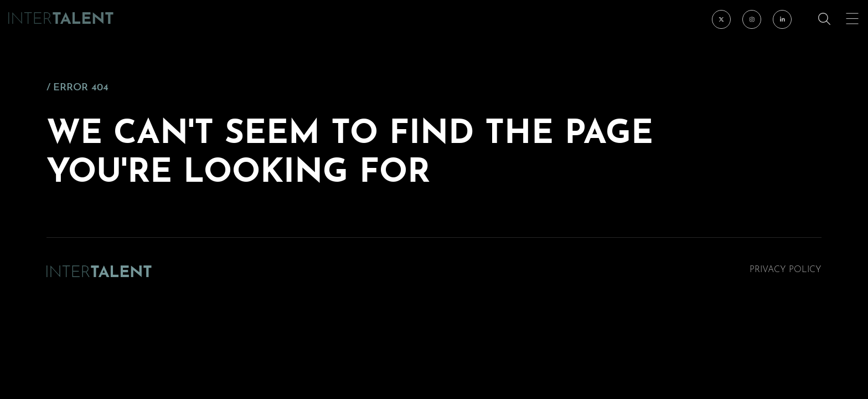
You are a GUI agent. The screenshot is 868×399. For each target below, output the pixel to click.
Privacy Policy (786, 270)
